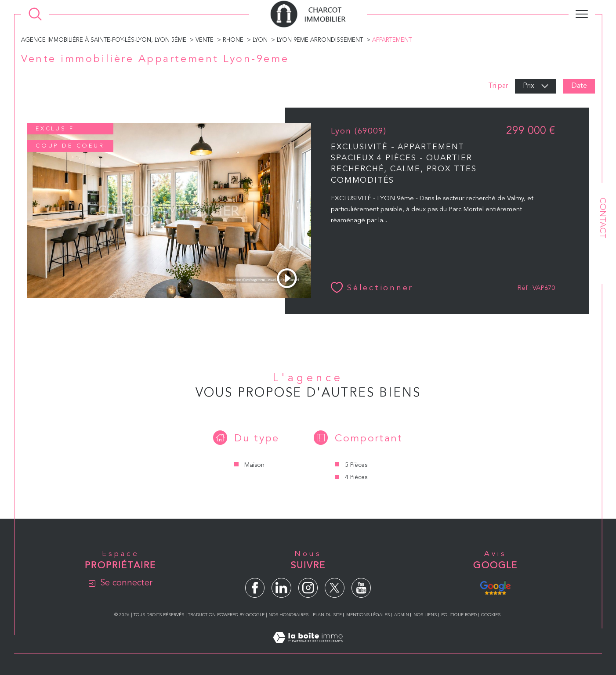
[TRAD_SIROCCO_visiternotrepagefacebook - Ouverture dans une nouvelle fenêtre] (255, 588)
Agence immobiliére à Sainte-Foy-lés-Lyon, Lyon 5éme (104, 40)
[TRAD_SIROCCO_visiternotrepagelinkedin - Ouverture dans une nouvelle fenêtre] (281, 588)
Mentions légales (368, 615)
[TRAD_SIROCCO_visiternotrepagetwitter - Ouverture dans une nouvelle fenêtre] (335, 588)
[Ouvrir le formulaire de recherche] (35, 14)
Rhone (233, 40)
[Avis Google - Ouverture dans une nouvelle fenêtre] (495, 587)
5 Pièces (356, 465)
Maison (254, 465)
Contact (602, 218)
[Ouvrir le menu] (582, 14)
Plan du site (327, 615)
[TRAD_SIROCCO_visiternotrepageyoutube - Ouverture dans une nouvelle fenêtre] (361, 588)
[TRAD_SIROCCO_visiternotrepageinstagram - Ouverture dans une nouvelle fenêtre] (308, 588)
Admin (402, 615)
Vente (205, 40)
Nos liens (425, 615)
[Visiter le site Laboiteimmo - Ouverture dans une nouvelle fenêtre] (308, 648)
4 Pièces (356, 477)
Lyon (260, 40)
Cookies (491, 615)
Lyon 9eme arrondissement (320, 40)
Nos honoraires (288, 615)
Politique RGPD (459, 615)
